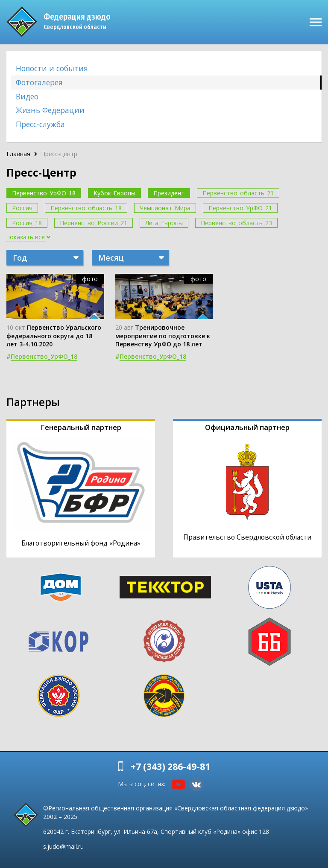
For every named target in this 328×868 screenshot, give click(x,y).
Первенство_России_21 (94, 223)
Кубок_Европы (114, 193)
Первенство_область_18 (86, 208)
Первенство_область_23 (236, 223)
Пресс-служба (40, 124)
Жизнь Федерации (50, 110)
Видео (27, 96)
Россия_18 (27, 223)
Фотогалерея (39, 82)
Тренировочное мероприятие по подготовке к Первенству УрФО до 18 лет (163, 336)
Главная (18, 154)
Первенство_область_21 (238, 193)
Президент (169, 193)
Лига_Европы (164, 223)
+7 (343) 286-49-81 (170, 766)
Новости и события (52, 68)
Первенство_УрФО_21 (240, 208)
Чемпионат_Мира (165, 208)
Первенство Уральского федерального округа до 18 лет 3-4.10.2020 (54, 336)
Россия (22, 208)
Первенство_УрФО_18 (44, 193)
